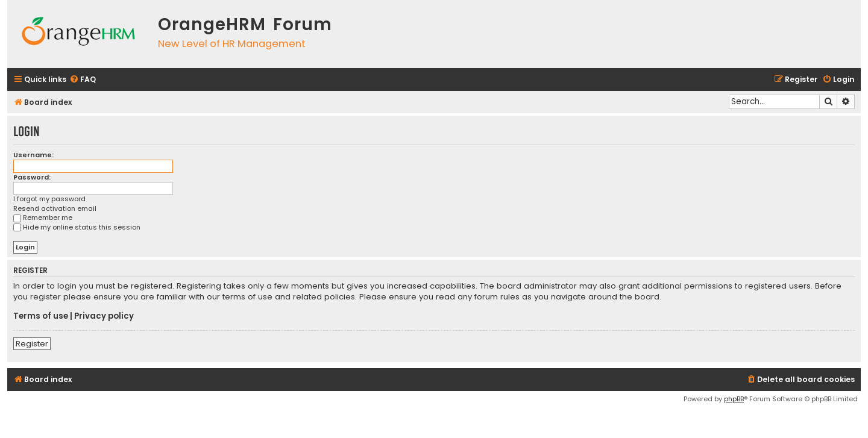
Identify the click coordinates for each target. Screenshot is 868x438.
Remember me (43, 217)
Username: (33, 155)
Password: (32, 177)
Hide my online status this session (77, 227)
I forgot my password (49, 199)
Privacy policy (104, 316)
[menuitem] (83, 80)
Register (32, 344)
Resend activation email (55, 209)
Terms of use (41, 316)
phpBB (734, 399)
